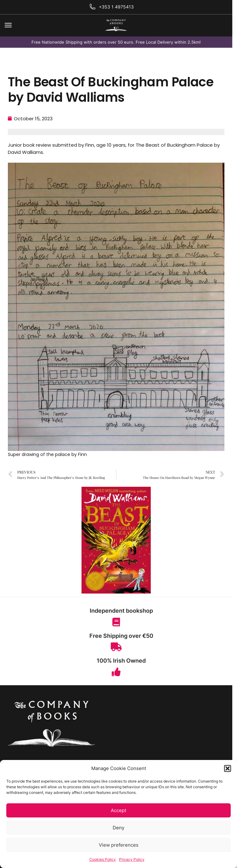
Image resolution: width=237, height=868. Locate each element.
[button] (228, 768)
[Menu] (14, 25)
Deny (118, 828)
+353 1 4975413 (116, 7)
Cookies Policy (103, 859)
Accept (118, 810)
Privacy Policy (132, 859)
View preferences (119, 845)
